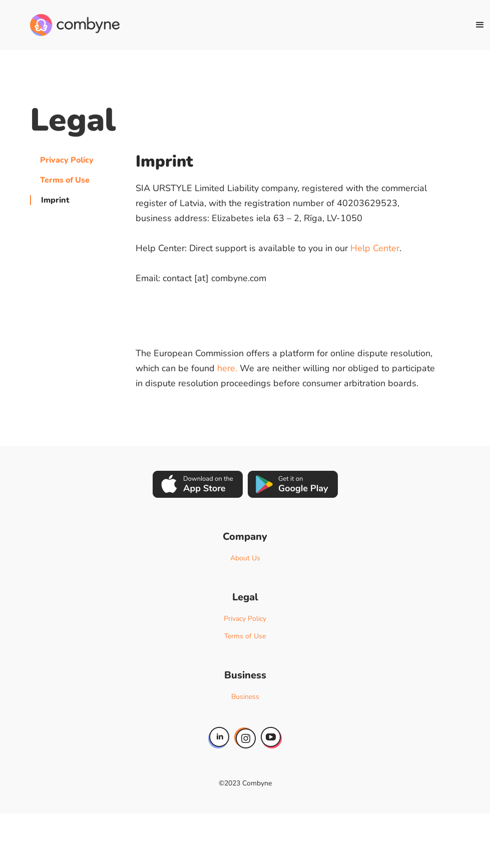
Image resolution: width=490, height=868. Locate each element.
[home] (75, 25)
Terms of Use (65, 180)
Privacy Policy (67, 160)
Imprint (55, 200)
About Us (245, 558)
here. (227, 368)
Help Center (375, 248)
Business (245, 697)
